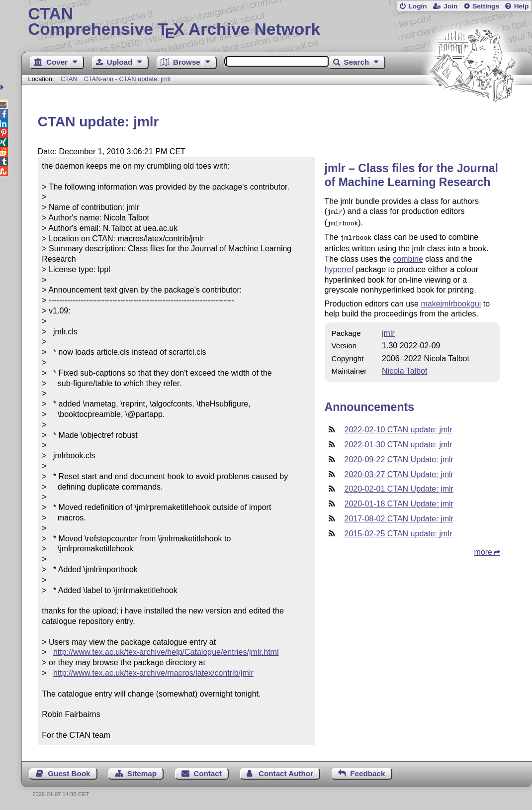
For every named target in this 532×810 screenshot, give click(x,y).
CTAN (69, 79)
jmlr (388, 330)
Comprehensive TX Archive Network (277, 22)
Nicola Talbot (404, 368)
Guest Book (69, 773)
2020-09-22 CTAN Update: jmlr (399, 456)
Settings (486, 6)
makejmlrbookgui (451, 301)
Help (522, 6)
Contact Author (286, 773)
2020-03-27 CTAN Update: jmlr (399, 471)
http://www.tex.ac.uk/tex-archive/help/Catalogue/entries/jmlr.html (166, 652)
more (483, 549)
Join (450, 6)
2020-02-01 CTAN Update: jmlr (399, 486)
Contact (208, 773)
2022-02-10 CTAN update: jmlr (399, 427)
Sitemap (142, 773)
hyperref (339, 266)
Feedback (367, 773)
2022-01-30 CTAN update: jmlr (399, 442)
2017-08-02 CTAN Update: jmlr (399, 516)
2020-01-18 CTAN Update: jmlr (399, 501)
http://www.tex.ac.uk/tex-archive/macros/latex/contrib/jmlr (153, 673)
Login (417, 6)
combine (408, 256)
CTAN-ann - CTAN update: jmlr (128, 79)
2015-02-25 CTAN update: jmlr (399, 531)
